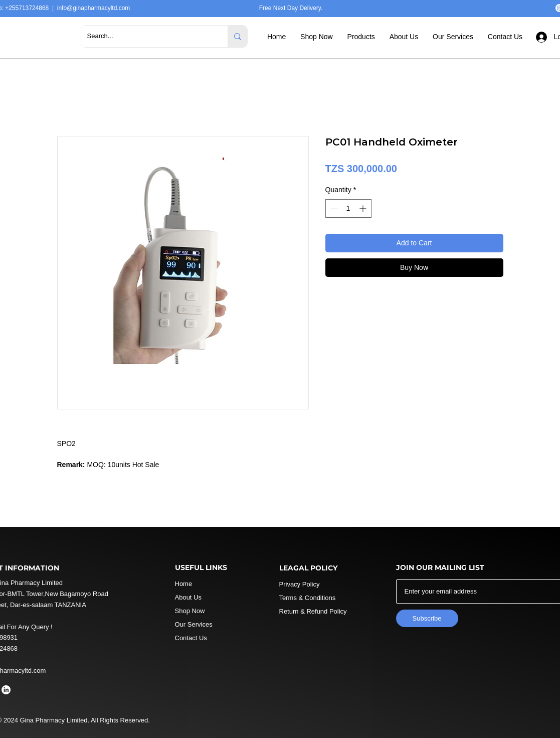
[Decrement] (333, 208)
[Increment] (364, 208)
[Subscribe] (427, 618)
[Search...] (147, 36)
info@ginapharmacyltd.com (94, 8)
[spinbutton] (348, 208)
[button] (317, 37)
